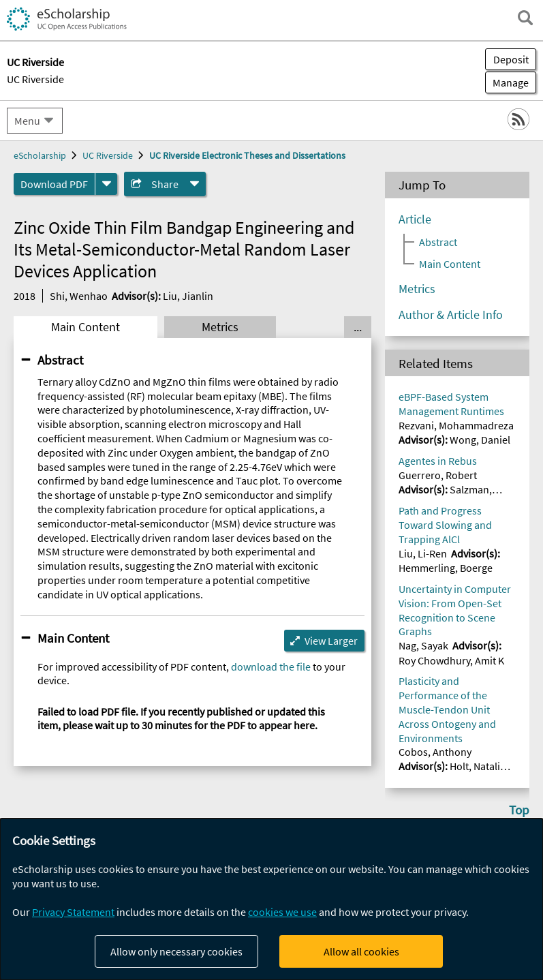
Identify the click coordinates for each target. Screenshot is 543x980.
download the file (271, 667)
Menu (27, 121)
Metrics (220, 327)
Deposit (511, 59)
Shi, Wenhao (79, 296)
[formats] (106, 184)
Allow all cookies (361, 951)
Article (415, 219)
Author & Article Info (451, 315)
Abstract (60, 360)
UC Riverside (35, 79)
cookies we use (282, 912)
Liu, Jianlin (188, 296)
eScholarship (40, 155)
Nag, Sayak (423, 645)
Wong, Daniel (480, 440)
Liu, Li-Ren (423, 553)
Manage (507, 82)
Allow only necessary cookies (176, 951)
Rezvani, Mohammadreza (456, 425)
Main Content (86, 327)
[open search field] (525, 18)
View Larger (331, 641)
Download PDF (54, 184)
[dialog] (271, 899)
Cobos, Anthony (435, 752)
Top (519, 810)
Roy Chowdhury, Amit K (451, 660)
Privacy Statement (73, 912)
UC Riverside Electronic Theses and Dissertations (247, 155)
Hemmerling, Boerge (446, 568)
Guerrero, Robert (438, 475)
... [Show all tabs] (358, 327)
